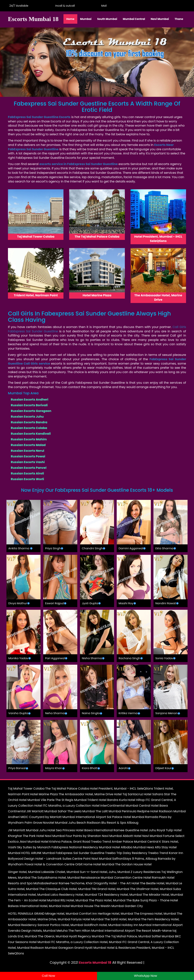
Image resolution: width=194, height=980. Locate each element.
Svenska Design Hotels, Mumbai (32, 931)
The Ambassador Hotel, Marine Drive (86, 794)
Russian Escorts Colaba (29, 428)
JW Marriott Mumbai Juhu (27, 830)
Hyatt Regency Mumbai (87, 936)
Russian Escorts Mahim (29, 439)
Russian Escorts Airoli (27, 473)
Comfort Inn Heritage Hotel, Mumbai (106, 914)
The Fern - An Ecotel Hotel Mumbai (34, 900)
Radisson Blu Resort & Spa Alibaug (113, 823)
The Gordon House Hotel (133, 864)
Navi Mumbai (160, 19)
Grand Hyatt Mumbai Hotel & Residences (105, 948)
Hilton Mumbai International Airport (108, 931)
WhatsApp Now (145, 976)
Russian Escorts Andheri (30, 400)
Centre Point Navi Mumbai (92, 859)
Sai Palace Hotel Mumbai (125, 817)
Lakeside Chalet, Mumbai (60, 872)
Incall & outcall (64, 6)
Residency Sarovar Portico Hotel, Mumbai (52, 925)
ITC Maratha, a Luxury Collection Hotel (71, 806)
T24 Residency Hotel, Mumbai (120, 895)
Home (70, 19)
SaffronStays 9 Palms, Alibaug (135, 859)
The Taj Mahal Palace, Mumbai (128, 936)
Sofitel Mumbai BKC (166, 936)
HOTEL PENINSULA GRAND (26, 914)
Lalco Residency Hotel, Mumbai (74, 895)
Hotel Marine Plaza (44, 794)
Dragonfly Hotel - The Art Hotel (116, 883)
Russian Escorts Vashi (28, 462)
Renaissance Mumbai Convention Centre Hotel (116, 878)
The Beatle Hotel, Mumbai (159, 883)
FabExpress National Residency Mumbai (82, 847)
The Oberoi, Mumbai (53, 936)
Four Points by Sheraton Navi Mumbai (94, 836)
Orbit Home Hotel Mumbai (95, 864)
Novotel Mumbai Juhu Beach (65, 823)
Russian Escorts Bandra (29, 422)
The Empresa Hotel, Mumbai (155, 914)
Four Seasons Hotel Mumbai (29, 942)
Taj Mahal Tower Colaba (26, 789)
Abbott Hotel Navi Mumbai (142, 836)
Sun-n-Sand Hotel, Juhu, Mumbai (105, 872)
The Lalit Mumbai (108, 811)
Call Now (48, 976)
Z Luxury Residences (146, 872)
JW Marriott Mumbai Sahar (47, 811)
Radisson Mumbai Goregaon (52, 948)
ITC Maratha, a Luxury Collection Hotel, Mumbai (86, 942)
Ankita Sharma (19, 548)
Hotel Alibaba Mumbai (129, 847)
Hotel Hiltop (136, 800)
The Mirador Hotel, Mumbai (163, 895)
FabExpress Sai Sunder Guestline (80, 853)
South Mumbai (107, 19)
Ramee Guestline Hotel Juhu (135, 830)
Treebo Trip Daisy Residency (126, 853)
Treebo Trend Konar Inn (165, 853)
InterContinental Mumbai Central (125, 806)
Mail (103, 6)
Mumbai (86, 19)
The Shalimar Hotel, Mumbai (151, 889)
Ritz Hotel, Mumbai (74, 900)
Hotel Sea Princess (61, 830)
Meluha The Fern (69, 931)
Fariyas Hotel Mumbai (87, 919)
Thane (179, 19)
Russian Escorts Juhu (27, 417)
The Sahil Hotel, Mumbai (122, 919)
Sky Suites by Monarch (34, 847)
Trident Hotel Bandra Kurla (107, 800)
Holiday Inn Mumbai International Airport (152, 925)
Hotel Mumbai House (78, 906)
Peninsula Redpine (136, 811)
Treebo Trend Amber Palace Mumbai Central (125, 842)
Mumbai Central (134, 19)
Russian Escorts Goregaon (31, 411)
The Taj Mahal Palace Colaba (67, 789)
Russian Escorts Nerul (27, 451)
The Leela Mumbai (81, 811)
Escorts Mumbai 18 (95, 962)
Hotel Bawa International (94, 830)
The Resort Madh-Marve (154, 931)
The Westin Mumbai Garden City (119, 906)
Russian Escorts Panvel (29, 468)
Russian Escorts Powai (28, 456)
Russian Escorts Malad (28, 445)
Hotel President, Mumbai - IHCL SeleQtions (122, 789)
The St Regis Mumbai (71, 800)
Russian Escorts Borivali (29, 405)
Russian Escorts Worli (27, 479)
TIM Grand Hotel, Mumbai (110, 889)
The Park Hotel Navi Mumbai (44, 836)
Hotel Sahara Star (157, 794)
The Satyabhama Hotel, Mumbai (55, 878)
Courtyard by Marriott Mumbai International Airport (67, 817)
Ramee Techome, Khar (76, 883)
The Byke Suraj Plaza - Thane (148, 900)
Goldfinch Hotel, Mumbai (102, 925)
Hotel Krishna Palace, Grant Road (66, 842)
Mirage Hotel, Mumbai (62, 914)
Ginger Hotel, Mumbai (24, 872)
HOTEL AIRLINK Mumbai (38, 853)
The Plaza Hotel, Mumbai (107, 900)
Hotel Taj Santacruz (128, 794)
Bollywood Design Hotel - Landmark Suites (40, 859)
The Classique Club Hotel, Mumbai (65, 889)
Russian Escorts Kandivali (31, 434)
